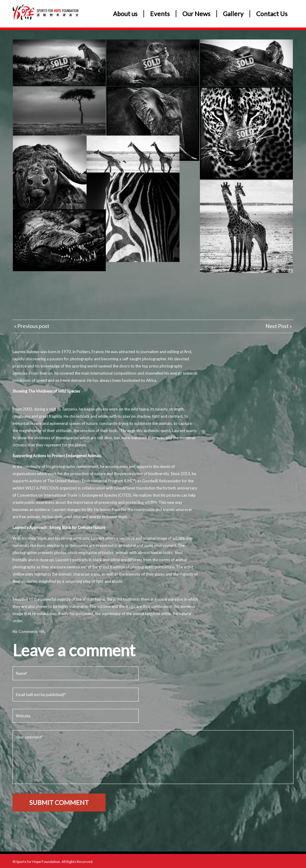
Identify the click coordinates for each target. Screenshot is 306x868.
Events (160, 14)
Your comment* (153, 757)
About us (125, 14)
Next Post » (279, 326)
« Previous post (32, 326)
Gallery (233, 14)
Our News (196, 14)
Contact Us (272, 14)
